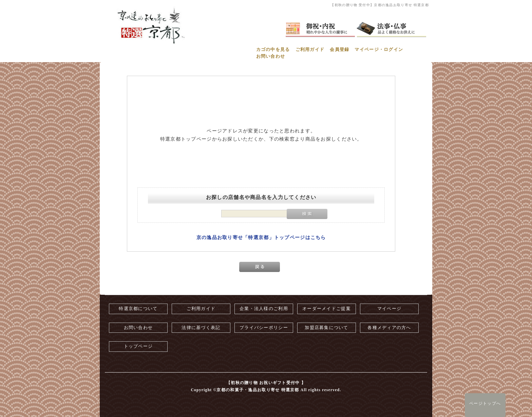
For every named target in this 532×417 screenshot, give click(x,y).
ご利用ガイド (310, 50)
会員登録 (339, 50)
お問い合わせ (271, 56)
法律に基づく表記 (201, 328)
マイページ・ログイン (379, 50)
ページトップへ (485, 403)
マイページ (389, 309)
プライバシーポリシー (264, 328)
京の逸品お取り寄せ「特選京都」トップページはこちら (261, 238)
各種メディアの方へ (389, 328)
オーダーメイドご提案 (327, 309)
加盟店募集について (327, 328)
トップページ (138, 346)
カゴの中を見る (273, 50)
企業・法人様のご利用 (264, 309)
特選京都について (138, 309)
